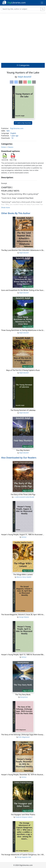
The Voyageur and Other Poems (23, 815)
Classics (10, 147)
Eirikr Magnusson (24, 737)
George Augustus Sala (24, 857)
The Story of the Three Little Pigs (23, 495)
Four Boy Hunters (23, 450)
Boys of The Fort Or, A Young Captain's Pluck (23, 370)
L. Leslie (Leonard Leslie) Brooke (24, 497)
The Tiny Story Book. (23, 695)
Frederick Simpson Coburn (24, 817)
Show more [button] (6, 208)
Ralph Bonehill (25, 77)
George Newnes (24, 617)
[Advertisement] (23, 37)
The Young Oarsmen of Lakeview (23, 410)
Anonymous (24, 697)
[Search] (21, 9)
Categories (23, 65)
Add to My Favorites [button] (23, 123)
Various (24, 537)
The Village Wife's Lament (23, 575)
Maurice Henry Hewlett (24, 577)
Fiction (4, 147)
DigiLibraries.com (17, 128)
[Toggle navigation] (42, 3)
